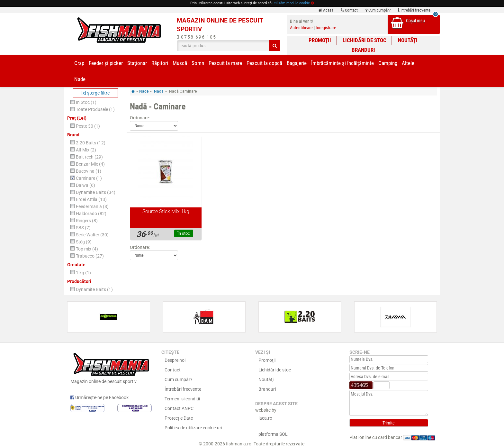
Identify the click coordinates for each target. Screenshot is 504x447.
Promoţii (320, 40)
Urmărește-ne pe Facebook (99, 397)
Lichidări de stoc (364, 40)
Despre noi (175, 360)
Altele (408, 63)
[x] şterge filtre (95, 93)
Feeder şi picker (106, 63)
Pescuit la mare (225, 63)
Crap (79, 63)
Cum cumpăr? (378, 10)
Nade (80, 79)
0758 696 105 (197, 37)
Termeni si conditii (182, 399)
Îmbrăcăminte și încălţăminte (342, 63)
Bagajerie (297, 63)
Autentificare (301, 28)
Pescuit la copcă (264, 63)
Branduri (363, 50)
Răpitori (160, 63)
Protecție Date (179, 418)
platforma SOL (273, 434)
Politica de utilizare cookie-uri (193, 428)
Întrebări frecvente (414, 10)
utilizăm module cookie (291, 3)
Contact (349, 10)
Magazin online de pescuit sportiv (111, 367)
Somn (198, 63)
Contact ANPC (179, 408)
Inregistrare (326, 28)
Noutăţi (408, 40)
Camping (388, 63)
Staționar (137, 63)
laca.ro (265, 418)
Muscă (180, 63)
